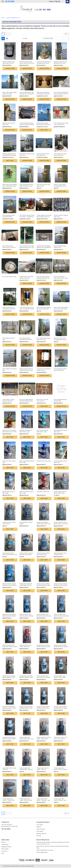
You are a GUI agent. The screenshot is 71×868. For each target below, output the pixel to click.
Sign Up (57, 1)
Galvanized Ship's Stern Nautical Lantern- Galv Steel (26, 615)
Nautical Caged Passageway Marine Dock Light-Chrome (61, 308)
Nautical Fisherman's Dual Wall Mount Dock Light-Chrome (60, 63)
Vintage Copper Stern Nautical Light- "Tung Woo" (26, 769)
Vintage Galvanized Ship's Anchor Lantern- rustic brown (61, 523)
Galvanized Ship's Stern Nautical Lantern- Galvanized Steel (44, 615)
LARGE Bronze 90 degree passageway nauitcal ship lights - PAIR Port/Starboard (43, 93)
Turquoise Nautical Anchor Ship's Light (60, 462)
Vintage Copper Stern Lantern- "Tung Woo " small (43, 800)
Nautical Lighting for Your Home (45, 850)
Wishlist (39, 827)
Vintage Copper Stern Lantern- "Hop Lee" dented (60, 769)
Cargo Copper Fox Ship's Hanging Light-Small (9, 400)
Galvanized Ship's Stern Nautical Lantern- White (60, 677)
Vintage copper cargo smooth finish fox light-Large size (44, 216)
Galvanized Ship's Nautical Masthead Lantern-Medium (9, 615)
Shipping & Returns (41, 834)
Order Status (40, 831)
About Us (4, 842)
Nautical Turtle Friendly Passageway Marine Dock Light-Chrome (60, 339)
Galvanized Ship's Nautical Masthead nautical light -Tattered (26, 554)
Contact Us (4, 851)
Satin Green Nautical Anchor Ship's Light (26, 492)
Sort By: (25, 38)
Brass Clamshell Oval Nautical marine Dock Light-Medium (61, 277)
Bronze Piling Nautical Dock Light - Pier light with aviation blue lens (27, 308)
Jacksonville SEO (29, 866)
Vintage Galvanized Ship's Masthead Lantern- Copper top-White (60, 707)
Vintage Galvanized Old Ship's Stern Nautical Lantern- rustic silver (10, 646)
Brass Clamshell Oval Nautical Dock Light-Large (9, 247)
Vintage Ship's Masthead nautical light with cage (26, 585)
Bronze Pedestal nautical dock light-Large (43, 155)
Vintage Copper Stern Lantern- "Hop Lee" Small (26, 800)
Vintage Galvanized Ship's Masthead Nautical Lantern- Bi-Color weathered (44, 646)
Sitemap (39, 836)
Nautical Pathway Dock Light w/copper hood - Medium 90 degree (27, 93)
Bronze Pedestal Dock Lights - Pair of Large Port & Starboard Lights (61, 124)
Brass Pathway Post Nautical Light (10, 370)
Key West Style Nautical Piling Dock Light (27, 155)
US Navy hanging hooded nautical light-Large (60, 370)
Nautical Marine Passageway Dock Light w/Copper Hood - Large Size (10, 185)
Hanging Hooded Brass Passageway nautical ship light (9, 308)
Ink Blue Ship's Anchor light (44, 461)
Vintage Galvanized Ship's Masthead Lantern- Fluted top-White (26, 707)
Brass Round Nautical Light (9, 277)
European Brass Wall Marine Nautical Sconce (44, 370)
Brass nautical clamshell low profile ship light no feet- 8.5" (61, 93)
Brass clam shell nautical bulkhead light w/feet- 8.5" (43, 277)
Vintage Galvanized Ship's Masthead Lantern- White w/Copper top (43, 707)
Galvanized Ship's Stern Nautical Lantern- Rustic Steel (61, 615)
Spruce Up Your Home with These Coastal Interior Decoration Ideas (53, 847)
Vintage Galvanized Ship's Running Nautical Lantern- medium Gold (9, 677)
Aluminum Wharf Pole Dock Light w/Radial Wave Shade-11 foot (9, 155)
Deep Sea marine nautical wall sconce (9, 124)
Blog (3, 853)
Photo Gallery (5, 849)
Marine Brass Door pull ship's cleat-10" (42, 400)
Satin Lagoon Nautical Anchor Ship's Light (27, 462)
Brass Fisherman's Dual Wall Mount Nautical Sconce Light (27, 247)
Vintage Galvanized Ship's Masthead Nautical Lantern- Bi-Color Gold (26, 677)
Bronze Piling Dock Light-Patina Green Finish (60, 155)
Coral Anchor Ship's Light (43, 492)
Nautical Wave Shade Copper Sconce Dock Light (10, 93)
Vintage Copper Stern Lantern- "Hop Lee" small (60, 800)
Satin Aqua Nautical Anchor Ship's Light (61, 431)
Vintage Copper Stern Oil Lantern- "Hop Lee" (43, 769)
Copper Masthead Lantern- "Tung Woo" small (60, 554)
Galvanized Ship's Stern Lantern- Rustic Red (25, 646)
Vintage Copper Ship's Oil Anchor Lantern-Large (60, 492)
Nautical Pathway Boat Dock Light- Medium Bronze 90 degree (26, 185)
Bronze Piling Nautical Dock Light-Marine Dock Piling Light (44, 63)
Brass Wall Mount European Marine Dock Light (43, 339)
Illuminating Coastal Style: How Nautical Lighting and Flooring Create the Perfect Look (53, 843)
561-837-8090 (10, 1)
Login (51, 1)
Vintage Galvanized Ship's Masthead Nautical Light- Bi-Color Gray (61, 646)
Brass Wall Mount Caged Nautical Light (60, 247)
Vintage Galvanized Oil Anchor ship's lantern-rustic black (44, 523)
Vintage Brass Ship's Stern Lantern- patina (9, 523)
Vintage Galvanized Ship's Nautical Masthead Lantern (43, 585)
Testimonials (5, 845)
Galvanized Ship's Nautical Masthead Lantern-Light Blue (10, 585)
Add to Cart (44, 130)
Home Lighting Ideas (42, 852)
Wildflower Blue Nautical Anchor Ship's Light (26, 431)
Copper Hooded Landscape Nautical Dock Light (26, 277)
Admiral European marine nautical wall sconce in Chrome (9, 63)
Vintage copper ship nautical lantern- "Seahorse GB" (44, 738)
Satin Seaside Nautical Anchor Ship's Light (42, 431)
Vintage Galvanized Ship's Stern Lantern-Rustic (43, 554)
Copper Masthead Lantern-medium (26, 523)
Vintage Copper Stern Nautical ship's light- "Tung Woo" (26, 738)
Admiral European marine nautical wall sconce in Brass (27, 62)
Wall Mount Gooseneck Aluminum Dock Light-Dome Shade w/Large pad (43, 124)
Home (3, 18)
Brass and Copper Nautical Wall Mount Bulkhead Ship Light (26, 400)
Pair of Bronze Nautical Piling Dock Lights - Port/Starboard (27, 216)
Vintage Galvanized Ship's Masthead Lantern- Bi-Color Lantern (9, 707)
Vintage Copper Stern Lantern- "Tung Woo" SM (8, 800)
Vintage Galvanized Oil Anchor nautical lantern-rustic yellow (10, 554)
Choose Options (10, 68)
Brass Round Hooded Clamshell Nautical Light (26, 339)
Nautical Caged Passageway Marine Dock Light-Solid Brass (44, 308)
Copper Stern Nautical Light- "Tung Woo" (9, 769)
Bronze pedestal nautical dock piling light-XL (9, 216)
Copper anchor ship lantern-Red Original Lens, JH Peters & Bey (10, 431)
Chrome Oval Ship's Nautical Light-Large (61, 216)
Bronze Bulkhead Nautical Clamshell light (60, 400)
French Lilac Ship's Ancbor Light (9, 462)
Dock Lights (40, 825)
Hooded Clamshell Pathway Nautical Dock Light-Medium (44, 247)
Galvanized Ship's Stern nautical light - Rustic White (43, 677)
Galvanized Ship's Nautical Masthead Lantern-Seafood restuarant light (61, 585)
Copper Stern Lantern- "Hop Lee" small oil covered (61, 738)
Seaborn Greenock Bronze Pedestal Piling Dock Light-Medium (26, 370)
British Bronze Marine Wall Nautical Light (43, 185)
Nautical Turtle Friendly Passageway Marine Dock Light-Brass (60, 185)
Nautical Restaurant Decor (13, 18)
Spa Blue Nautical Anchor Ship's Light (9, 492)
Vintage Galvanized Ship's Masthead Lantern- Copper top (9, 738)
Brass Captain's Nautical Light (9, 339)
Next (67, 34)
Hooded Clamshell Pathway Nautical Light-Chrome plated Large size (27, 124)
